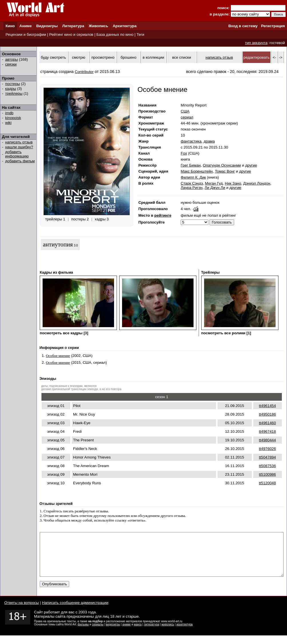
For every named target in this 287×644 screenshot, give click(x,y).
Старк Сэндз (192, 183)
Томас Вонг (225, 171)
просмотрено (103, 57)
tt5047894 (267, 457)
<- (274, 57)
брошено (128, 57)
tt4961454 (267, 406)
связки (11, 64)
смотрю (79, 57)
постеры (13, 84)
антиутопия (58, 244)
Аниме (26, 26)
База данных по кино (115, 34)
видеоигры (113, 633)
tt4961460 (267, 423)
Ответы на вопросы (22, 611)
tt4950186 (267, 414)
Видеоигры (47, 26)
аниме (126, 633)
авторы (12, 59)
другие (251, 165)
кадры (11, 89)
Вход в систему (243, 26)
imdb (9, 113)
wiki (8, 123)
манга (138, 633)
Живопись (98, 26)
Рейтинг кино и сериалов (71, 34)
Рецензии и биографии (26, 34)
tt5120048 (267, 483)
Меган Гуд (214, 183)
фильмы (83, 633)
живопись (168, 633)
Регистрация (273, 26)
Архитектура (124, 26)
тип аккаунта (256, 43)
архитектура (185, 633)
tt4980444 (267, 440)
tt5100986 (267, 474)
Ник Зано (233, 183)
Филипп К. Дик (193, 177)
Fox (184, 153)
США (185, 111)
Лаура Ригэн (192, 188)
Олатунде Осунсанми (222, 165)
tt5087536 (267, 466)
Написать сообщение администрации (75, 611)
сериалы (98, 633)
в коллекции (153, 57)
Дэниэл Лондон (257, 183)
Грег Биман (191, 165)
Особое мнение (58, 356)
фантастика (191, 141)
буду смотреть (53, 57)
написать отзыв (19, 142)
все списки (182, 57)
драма (209, 141)
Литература (73, 26)
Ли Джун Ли (215, 188)
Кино (10, 26)
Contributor (84, 72)
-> (281, 57)
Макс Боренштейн (197, 171)
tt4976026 (267, 449)
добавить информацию (17, 154)
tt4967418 (267, 431)
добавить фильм (20, 161)
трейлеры (14, 93)
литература (151, 633)
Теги (140, 34)
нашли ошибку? (19, 147)
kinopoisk (13, 118)
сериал (187, 117)
